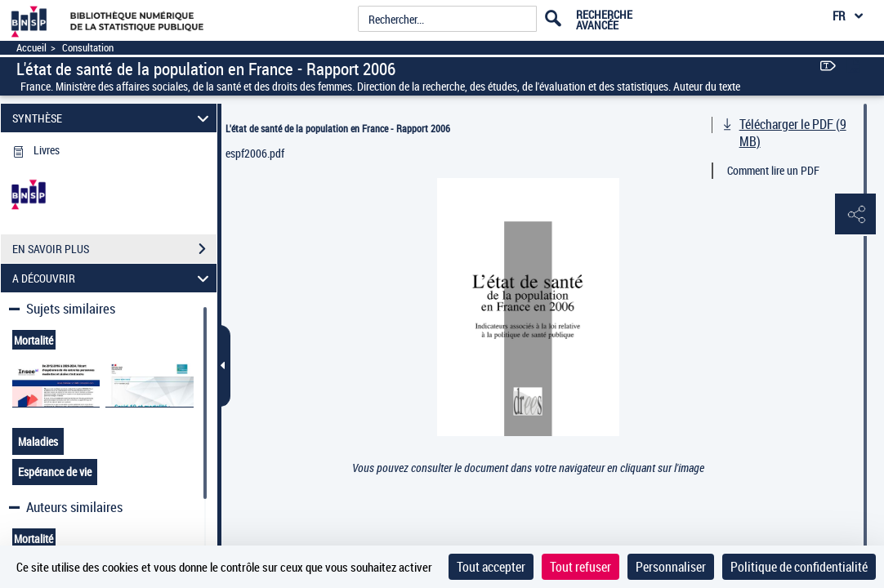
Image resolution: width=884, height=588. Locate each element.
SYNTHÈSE (113, 118)
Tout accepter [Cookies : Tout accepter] (491, 567)
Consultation (88, 48)
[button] (855, 215)
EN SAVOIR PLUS (114, 249)
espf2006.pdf (255, 153)
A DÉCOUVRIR (113, 278)
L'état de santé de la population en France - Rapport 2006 (338, 128)
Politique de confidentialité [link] (799, 567)
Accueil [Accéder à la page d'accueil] (31, 48)
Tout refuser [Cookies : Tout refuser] (580, 567)
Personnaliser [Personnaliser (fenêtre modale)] (671, 567)
